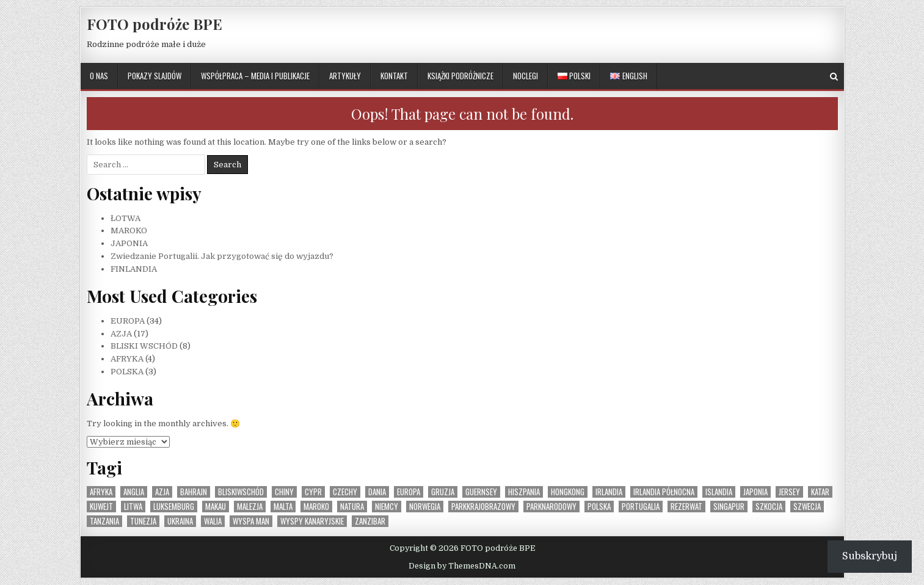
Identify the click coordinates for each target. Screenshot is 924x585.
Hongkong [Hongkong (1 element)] (568, 492)
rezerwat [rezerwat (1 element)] (686, 507)
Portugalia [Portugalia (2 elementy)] (641, 507)
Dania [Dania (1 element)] (377, 492)
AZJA (121, 334)
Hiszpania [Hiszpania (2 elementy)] (524, 492)
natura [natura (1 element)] (352, 507)
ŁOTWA (126, 218)
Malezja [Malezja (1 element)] (250, 507)
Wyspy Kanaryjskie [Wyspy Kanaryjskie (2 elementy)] (312, 521)
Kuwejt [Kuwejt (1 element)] (101, 507)
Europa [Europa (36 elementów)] (409, 492)
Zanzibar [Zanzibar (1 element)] (370, 521)
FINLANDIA (134, 269)
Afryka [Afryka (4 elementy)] (101, 492)
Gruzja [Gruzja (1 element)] (443, 492)
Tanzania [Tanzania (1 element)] (104, 521)
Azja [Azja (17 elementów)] (162, 492)
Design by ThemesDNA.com (462, 566)
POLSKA (127, 372)
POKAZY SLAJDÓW (155, 76)
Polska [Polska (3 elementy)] (599, 507)
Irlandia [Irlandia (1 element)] (609, 492)
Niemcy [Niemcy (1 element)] (387, 507)
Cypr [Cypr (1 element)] (313, 492)
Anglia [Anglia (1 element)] (134, 492)
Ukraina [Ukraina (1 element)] (180, 521)
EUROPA (128, 321)
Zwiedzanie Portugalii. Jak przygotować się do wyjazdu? (222, 256)
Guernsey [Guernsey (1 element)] (481, 492)
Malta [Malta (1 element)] (283, 507)
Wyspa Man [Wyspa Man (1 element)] (251, 521)
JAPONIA (129, 243)
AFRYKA (127, 359)
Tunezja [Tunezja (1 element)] (143, 521)
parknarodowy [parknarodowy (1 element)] (551, 507)
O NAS (99, 76)
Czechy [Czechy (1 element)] (345, 492)
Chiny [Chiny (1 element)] (284, 492)
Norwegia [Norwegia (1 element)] (425, 507)
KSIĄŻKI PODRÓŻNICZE (460, 76)
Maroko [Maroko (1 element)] (316, 507)
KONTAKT (394, 76)
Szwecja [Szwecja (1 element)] (807, 507)
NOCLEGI (526, 76)
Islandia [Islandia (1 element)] (719, 492)
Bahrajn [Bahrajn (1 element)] (194, 492)
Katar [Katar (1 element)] (820, 492)
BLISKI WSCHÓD (144, 346)
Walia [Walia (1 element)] (213, 521)
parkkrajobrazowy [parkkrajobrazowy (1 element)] (483, 507)
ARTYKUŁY (345, 76)
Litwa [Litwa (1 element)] (133, 507)
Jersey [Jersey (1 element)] (789, 492)
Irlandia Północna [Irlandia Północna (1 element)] (664, 492)
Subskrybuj (870, 556)
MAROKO (129, 231)
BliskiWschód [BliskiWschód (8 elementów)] (241, 492)
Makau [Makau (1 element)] (216, 507)
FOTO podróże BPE (155, 24)
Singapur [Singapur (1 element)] (729, 507)
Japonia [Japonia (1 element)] (755, 492)
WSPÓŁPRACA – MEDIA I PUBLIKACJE (255, 76)
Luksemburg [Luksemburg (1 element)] (174, 507)
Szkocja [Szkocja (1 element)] (769, 507)
